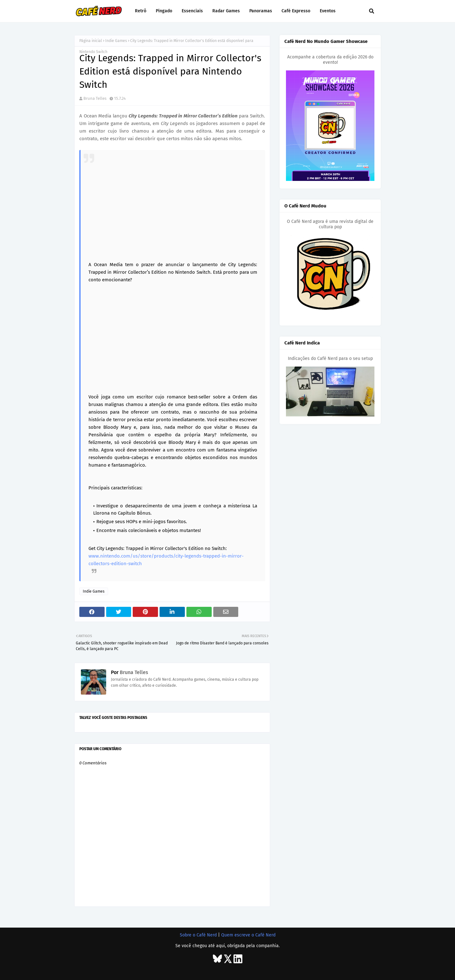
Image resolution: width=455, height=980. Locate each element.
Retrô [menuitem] (141, 11)
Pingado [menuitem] (164, 11)
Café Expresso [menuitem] (296, 11)
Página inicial (91, 41)
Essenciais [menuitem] (192, 11)
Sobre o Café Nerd (198, 935)
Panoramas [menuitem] (261, 11)
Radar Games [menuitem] (226, 11)
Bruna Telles (95, 98)
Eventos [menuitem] (328, 11)
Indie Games (116, 41)
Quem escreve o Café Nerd (248, 935)
